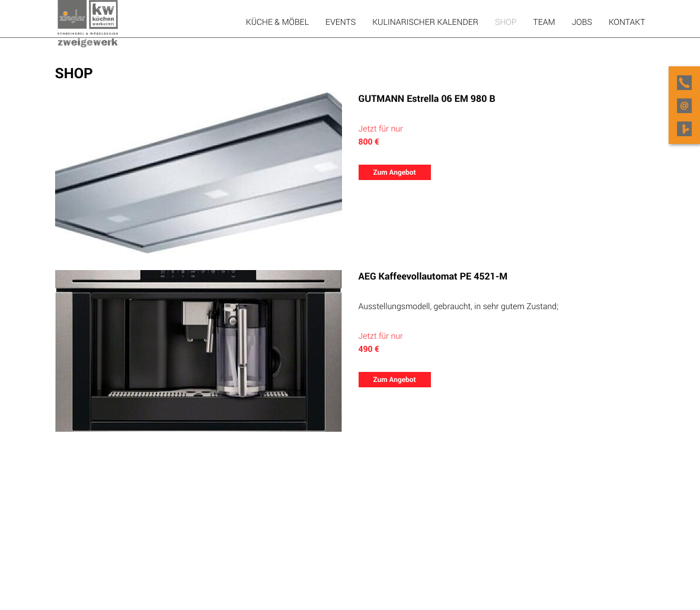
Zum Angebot (394, 172)
